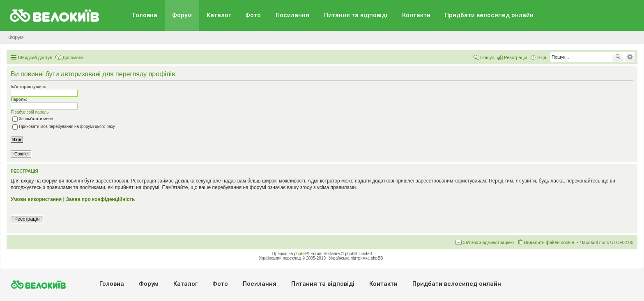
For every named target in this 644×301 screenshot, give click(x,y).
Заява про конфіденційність (100, 199)
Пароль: (19, 99)
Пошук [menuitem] (487, 57)
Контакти (416, 15)
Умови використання (36, 199)
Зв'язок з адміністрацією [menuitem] (488, 242)
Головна (145, 15)
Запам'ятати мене (33, 119)
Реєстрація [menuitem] (515, 57)
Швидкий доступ (35, 57)
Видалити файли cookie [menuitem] (549, 242)
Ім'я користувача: (29, 87)
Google (21, 154)
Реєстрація (27, 219)
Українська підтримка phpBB (356, 258)
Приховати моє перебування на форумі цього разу (64, 127)
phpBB (300, 254)
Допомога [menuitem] (72, 57)
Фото (253, 15)
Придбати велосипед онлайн (489, 15)
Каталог (219, 15)
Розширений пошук (630, 57)
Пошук (618, 57)
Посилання (292, 15)
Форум (182, 15)
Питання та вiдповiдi (356, 15)
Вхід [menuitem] (542, 57)
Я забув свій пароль (30, 112)
